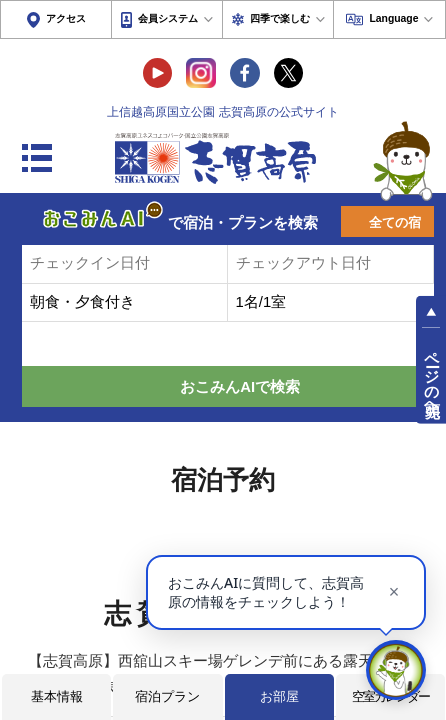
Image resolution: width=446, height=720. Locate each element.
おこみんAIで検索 (240, 387)
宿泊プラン (167, 696)
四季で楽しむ (280, 18)
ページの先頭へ (432, 376)
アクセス (66, 18)
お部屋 (279, 696)
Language (393, 18)
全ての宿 (395, 222)
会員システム (168, 18)
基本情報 (57, 696)
